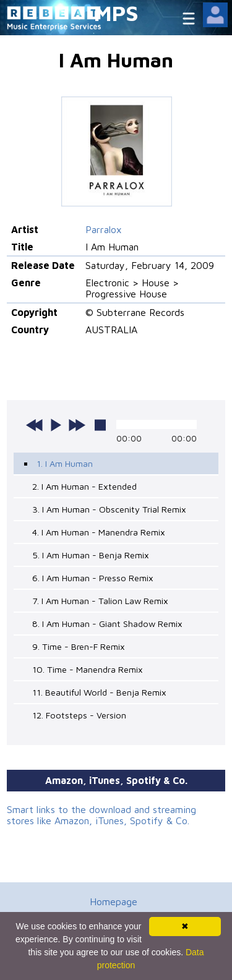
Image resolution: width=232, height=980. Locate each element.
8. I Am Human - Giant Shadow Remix (107, 624)
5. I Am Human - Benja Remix (91, 555)
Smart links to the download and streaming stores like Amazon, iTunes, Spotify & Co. (101, 815)
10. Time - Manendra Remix (88, 669)
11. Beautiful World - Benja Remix (99, 692)
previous (35, 425)
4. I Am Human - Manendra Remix (99, 532)
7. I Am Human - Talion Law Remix (100, 601)
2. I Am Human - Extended (84, 486)
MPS (116, 13)
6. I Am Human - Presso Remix (93, 578)
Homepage (114, 901)
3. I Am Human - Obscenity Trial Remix (109, 509)
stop (100, 425)
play (56, 425)
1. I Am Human (65, 463)
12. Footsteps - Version (79, 715)
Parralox (104, 229)
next (77, 425)
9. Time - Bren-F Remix (79, 646)
